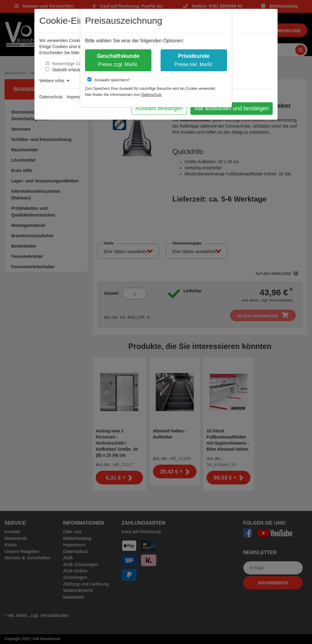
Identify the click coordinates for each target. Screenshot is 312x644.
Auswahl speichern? (109, 80)
